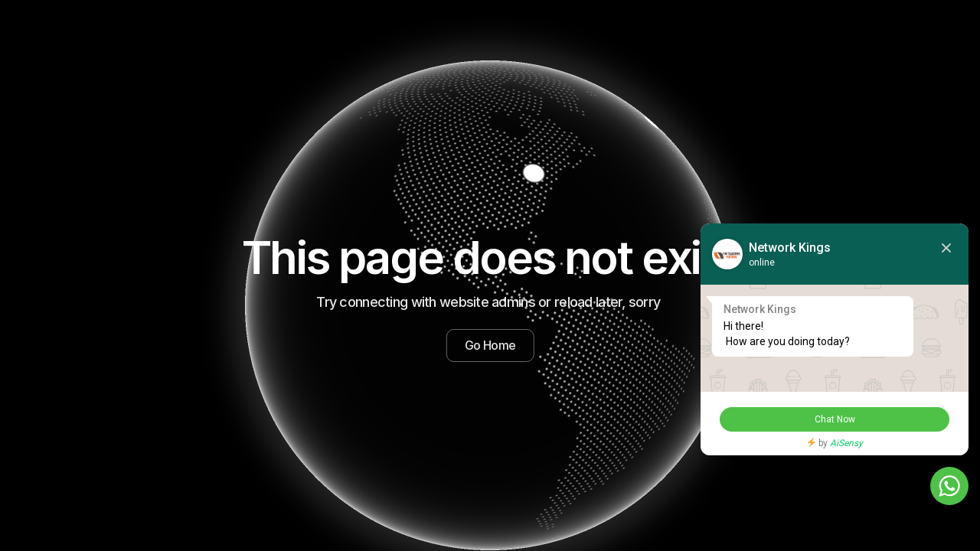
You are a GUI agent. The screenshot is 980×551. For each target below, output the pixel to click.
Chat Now (835, 419)
